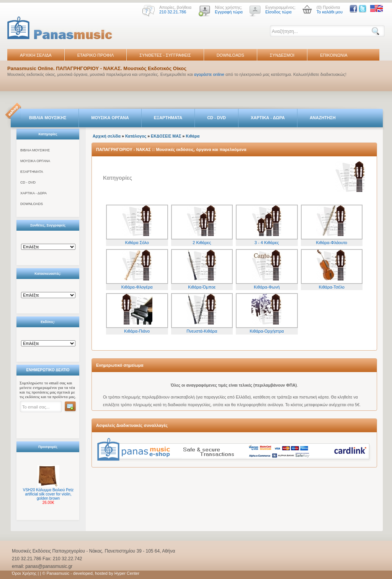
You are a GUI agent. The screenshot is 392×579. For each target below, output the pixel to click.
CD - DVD (216, 118)
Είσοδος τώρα (278, 12)
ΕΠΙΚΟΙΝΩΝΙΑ (334, 55)
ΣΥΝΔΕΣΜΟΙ (282, 55)
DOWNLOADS (230, 55)
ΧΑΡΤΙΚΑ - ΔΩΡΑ (268, 118)
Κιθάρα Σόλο (137, 243)
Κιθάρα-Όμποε (202, 287)
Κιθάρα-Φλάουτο (332, 243)
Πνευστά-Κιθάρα (202, 331)
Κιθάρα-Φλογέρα (137, 287)
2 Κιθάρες (202, 243)
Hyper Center (127, 573)
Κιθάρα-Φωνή (267, 287)
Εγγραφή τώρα (229, 12)
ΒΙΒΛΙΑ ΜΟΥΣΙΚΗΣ (48, 118)
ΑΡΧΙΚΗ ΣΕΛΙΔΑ (36, 55)
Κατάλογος (136, 136)
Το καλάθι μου (330, 12)
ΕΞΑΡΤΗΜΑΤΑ (168, 118)
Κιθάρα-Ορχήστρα (267, 331)
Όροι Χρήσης (24, 573)
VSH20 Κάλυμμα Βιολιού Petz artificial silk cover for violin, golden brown (48, 494)
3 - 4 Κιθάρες (267, 243)
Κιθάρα (193, 136)
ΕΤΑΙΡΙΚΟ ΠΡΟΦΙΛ (96, 55)
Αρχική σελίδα (107, 136)
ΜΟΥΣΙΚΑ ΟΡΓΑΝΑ (110, 118)
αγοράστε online (209, 74)
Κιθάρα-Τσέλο (332, 287)
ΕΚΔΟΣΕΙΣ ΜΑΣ (166, 136)
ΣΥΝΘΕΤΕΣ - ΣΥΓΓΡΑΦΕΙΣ (165, 55)
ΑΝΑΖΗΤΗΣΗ (323, 118)
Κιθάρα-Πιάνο (137, 331)
